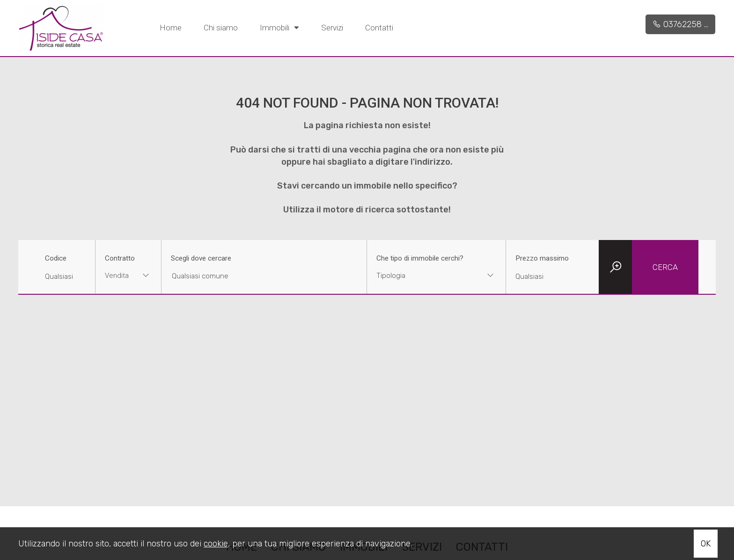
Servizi (332, 28)
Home (171, 28)
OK (706, 544)
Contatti (379, 28)
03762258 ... (680, 24)
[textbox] (424, 276)
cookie (216, 544)
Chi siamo (221, 28)
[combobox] (128, 277)
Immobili (279, 27)
